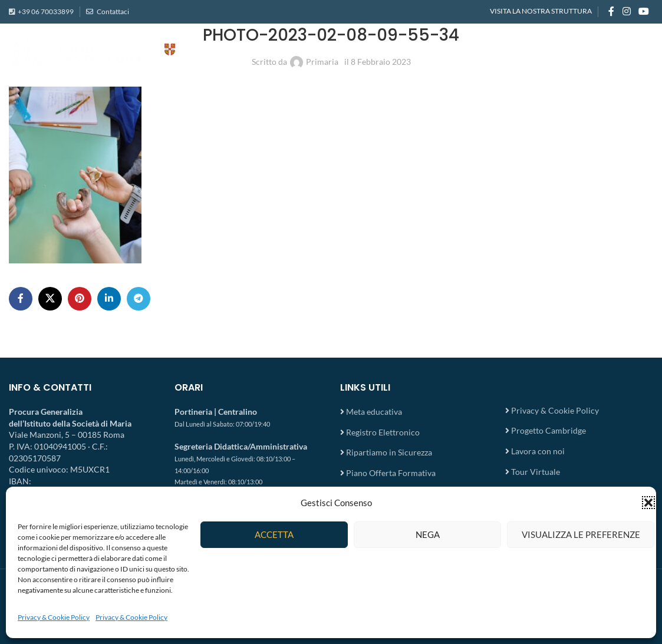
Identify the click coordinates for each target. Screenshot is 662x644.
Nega (428, 534)
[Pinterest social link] (80, 299)
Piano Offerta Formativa (391, 473)
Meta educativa (374, 412)
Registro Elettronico (383, 432)
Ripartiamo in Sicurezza (389, 452)
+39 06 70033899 (46, 11)
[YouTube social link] (644, 12)
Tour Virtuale (536, 472)
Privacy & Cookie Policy (54, 617)
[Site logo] (127, 53)
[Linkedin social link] (109, 299)
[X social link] (50, 299)
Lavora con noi (538, 451)
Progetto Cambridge (549, 430)
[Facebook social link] (611, 12)
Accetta (274, 534)
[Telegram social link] (139, 299)
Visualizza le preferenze (581, 534)
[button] (648, 503)
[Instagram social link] (626, 12)
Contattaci (112, 11)
